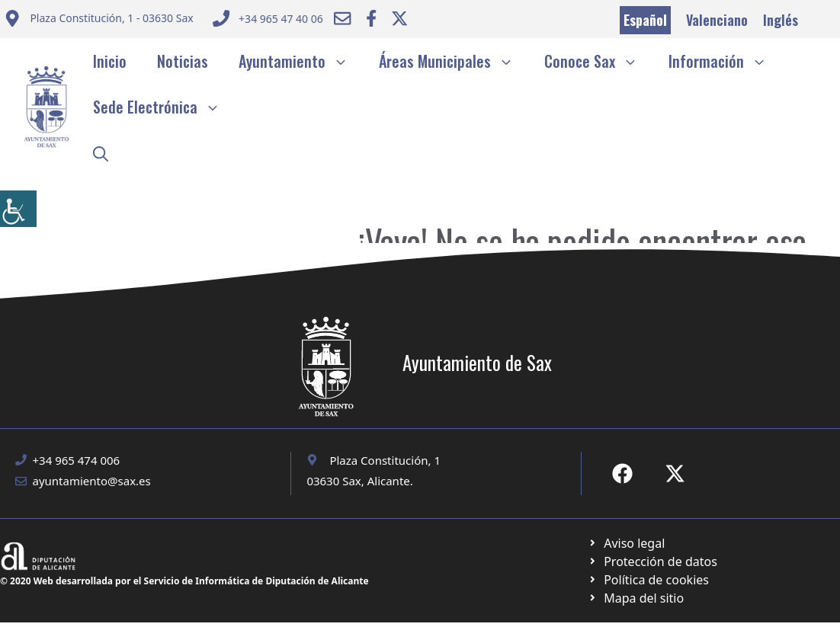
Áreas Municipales (454, 61)
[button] (101, 152)
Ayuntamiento (301, 61)
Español (645, 20)
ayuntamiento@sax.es (92, 481)
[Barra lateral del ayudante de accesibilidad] (18, 209)
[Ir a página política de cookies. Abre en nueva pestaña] (652, 561)
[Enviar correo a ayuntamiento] (99, 20)
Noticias (183, 61)
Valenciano (717, 20)
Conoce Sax (599, 61)
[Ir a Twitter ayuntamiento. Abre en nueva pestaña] (399, 18)
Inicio (110, 61)
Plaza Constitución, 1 (385, 460)
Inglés (781, 20)
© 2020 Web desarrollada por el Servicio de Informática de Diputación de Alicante (184, 581)
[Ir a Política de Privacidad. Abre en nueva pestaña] (626, 543)
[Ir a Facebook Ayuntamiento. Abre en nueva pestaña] (371, 18)
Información (725, 61)
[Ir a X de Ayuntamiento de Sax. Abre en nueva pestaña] (675, 473)
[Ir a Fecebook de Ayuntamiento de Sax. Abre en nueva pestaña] (622, 473)
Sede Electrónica (164, 107)
